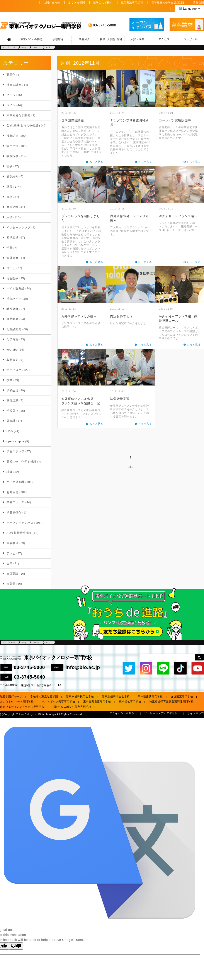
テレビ (11, 553)
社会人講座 (14, 85)
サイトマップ (196, 713)
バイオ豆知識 (15, 482)
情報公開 (198, 3)
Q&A (10, 431)
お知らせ (13, 492)
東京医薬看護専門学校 (97, 702)
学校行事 (13, 156)
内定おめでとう (121, 316)
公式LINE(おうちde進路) (23, 125)
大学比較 (13, 207)
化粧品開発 (14, 329)
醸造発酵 (13, 309)
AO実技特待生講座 (19, 533)
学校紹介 (58, 39)
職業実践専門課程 (132, 3)
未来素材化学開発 (19, 115)
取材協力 (13, 360)
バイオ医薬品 (15, 288)
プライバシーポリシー (123, 713)
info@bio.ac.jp (83, 667)
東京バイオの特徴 (32, 39)
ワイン (11, 105)
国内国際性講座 (73, 120)
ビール (11, 95)
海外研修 (13, 258)
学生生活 (13, 146)
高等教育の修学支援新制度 (168, 3)
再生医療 (13, 278)
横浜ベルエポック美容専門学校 (72, 707)
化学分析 (13, 339)
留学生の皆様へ (103, 3)
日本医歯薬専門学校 (150, 697)
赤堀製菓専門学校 (182, 697)
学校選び (13, 411)
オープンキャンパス (20, 523)
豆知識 (11, 421)
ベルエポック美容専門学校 (59, 702)
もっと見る (96, 162)
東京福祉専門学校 (130, 702)
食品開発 (13, 319)
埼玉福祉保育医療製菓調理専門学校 (172, 702)
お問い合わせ (52, 3)
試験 (9, 472)
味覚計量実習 (120, 399)
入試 (9, 217)
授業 (9, 380)
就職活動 (13, 400)
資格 (9, 197)
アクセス (164, 39)
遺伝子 (11, 268)
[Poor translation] (16, 946)
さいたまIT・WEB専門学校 (17, 702)
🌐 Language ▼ (190, 9)
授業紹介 (13, 136)
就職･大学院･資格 (111, 39)
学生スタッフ (15, 451)
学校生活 (13, 390)
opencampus (15, 441)
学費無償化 (14, 512)
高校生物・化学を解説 (21, 462)
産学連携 (13, 238)
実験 (9, 166)
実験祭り (13, 543)
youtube (12, 350)
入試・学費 (138, 39)
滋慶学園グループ (11, 697)
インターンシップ (19, 227)
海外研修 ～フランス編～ (178, 216)
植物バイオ (14, 299)
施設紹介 (13, 176)
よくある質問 (76, 3)
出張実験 (13, 574)
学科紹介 (84, 39)
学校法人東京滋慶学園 (44, 697)
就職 (9, 187)
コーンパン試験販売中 (175, 120)
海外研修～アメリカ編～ (79, 316)
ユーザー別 (191, 39)
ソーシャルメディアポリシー (162, 713)
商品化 (11, 75)
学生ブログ (14, 370)
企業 (9, 563)
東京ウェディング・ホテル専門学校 (22, 707)
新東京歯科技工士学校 (80, 697)
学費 (9, 248)
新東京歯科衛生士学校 (116, 697)
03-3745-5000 (105, 25)
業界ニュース (15, 502)
